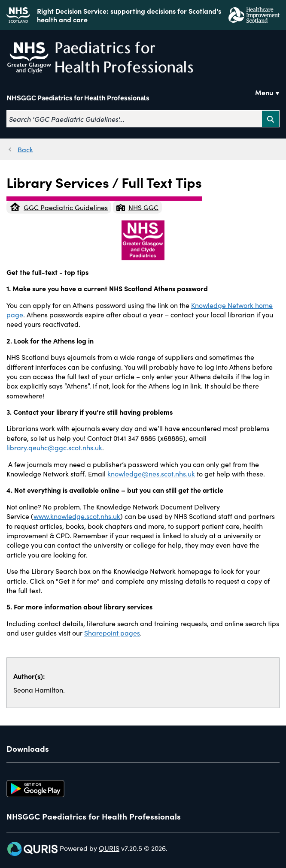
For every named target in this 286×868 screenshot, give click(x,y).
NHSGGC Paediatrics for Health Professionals (78, 98)
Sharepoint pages (112, 633)
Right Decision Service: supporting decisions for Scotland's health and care (129, 15)
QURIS (109, 848)
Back (25, 149)
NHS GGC (137, 207)
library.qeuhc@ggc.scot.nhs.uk (54, 447)
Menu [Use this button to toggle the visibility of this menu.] (264, 92)
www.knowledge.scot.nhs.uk (77, 516)
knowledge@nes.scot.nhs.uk (151, 473)
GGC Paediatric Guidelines (59, 207)
